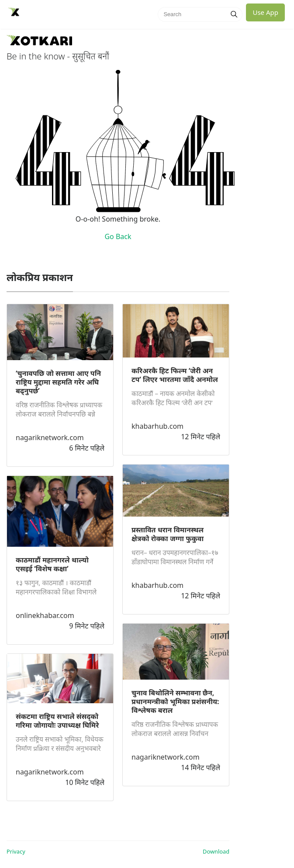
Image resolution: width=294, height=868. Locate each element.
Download (216, 851)
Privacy (16, 851)
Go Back (118, 236)
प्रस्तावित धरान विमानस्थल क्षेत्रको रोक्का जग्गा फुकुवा (168, 534)
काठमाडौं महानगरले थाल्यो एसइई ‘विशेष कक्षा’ (52, 564)
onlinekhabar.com (45, 615)
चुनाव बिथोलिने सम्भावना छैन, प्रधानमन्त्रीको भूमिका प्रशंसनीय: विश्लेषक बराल (175, 701)
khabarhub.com (157, 426)
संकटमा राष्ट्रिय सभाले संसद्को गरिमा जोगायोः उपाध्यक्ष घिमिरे (57, 721)
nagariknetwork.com (50, 437)
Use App (265, 12)
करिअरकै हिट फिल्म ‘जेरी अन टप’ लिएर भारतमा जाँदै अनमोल (175, 375)
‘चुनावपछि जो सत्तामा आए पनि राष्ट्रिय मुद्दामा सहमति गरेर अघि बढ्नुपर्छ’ (58, 382)
